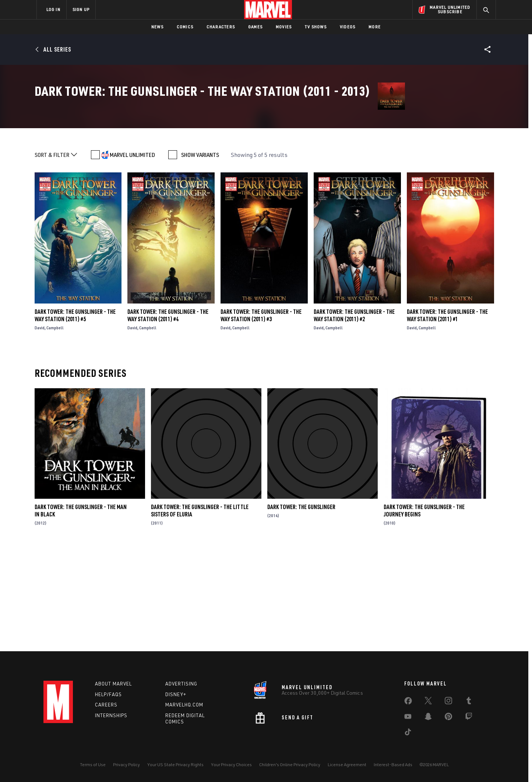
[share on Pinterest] (448, 718)
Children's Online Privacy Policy (290, 765)
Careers (106, 705)
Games (255, 27)
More (375, 27)
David (40, 429)
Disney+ (176, 694)
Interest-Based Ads (393, 765)
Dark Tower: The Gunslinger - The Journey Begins (424, 612)
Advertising (181, 684)
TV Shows (316, 27)
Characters (221, 27)
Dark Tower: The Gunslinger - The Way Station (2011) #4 (168, 417)
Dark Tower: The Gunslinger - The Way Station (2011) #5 (75, 417)
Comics (185, 27)
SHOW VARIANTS (200, 256)
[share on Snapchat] (428, 718)
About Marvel (113, 684)
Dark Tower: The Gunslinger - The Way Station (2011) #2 (354, 417)
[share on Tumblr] (469, 702)
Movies (284, 27)
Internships (111, 715)
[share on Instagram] (448, 702)
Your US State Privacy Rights (175, 765)
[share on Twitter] (428, 702)
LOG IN (53, 9)
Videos (348, 27)
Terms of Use (93, 765)
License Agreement (347, 765)
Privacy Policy (126, 765)
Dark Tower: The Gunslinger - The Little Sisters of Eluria (200, 612)
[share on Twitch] (469, 718)
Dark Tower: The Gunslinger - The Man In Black (81, 612)
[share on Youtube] (408, 718)
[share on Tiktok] (408, 733)
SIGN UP (81, 9)
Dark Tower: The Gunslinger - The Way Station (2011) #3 (261, 417)
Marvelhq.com (184, 705)
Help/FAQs (108, 694)
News (157, 27)
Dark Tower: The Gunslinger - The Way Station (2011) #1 (447, 417)
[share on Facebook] (408, 702)
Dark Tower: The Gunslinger (301, 609)
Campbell (55, 429)
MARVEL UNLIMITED (132, 256)
